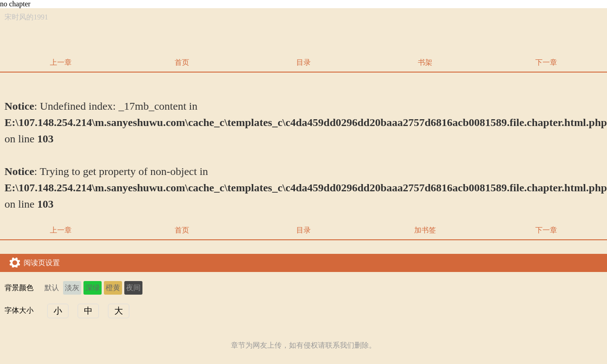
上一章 (61, 62)
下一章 (546, 62)
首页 (182, 62)
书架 (425, 62)
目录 (303, 62)
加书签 (425, 230)
